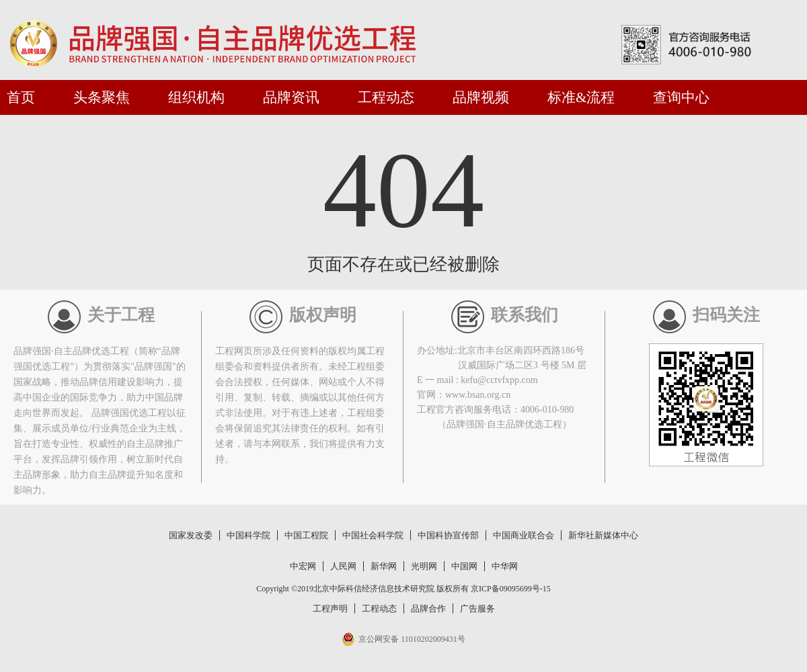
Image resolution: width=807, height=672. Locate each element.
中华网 (505, 566)
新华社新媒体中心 (603, 535)
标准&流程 (581, 97)
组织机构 (196, 97)
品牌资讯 (291, 97)
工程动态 (386, 97)
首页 (21, 97)
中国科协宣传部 (448, 535)
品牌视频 (481, 97)
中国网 (464, 566)
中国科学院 (248, 535)
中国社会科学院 (373, 535)
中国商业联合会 (524, 535)
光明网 (424, 566)
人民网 (343, 566)
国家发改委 (191, 535)
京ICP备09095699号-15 (511, 589)
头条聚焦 (102, 97)
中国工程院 (306, 535)
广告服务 (477, 608)
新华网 (384, 566)
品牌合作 (428, 608)
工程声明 (330, 608)
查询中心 (681, 97)
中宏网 (303, 566)
